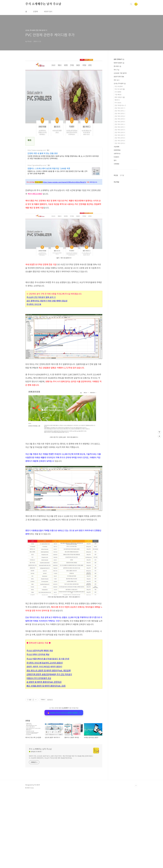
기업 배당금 (118, 94)
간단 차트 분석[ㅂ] (120, 122)
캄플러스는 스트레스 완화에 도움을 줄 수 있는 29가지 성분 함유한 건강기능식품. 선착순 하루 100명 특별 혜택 (57, 172)
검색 (131, 4)
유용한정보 (117, 150)
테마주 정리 (48, 11)
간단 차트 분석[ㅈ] (120, 130)
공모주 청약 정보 (119, 77)
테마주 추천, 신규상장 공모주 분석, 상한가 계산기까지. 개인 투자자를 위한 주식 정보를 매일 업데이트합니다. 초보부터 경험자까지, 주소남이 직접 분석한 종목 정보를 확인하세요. (61, 832)
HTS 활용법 (118, 92)
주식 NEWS (118, 103)
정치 (115, 160)
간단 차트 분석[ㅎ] (120, 143)
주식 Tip (116, 70)
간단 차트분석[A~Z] (120, 105)
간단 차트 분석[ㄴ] (120, 111)
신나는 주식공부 (120, 83)
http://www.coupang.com (37, 150)
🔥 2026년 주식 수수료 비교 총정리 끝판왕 (64, 742)
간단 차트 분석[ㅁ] (120, 119)
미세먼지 (116, 157)
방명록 (36, 11)
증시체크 (117, 66)
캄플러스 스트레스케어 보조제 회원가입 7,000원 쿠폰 (49, 168)
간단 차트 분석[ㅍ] (120, 141)
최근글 (116, 175)
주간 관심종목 (119, 86)
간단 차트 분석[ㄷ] (120, 113)
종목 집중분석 (120, 97)
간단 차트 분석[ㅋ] (120, 135)
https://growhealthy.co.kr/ (37, 165)
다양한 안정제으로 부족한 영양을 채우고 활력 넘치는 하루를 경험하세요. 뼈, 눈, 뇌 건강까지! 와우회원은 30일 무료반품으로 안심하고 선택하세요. (63, 157)
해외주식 (117, 100)
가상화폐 (116, 147)
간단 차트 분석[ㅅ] (120, 124)
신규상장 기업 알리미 (120, 73)
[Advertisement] (64, 540)
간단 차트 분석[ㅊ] (120, 132)
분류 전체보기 (119, 59)
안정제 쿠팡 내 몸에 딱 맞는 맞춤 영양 (43, 153)
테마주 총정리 (119, 63)
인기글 (122, 175)
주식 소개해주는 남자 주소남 (43, 4)
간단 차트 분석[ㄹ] (120, 116)
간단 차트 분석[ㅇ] (120, 127)
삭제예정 (116, 164)
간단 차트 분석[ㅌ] (120, 138)
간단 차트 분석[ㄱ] (120, 108)
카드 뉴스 (117, 80)
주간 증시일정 (120, 89)
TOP (136, 861)
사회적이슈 (117, 153)
